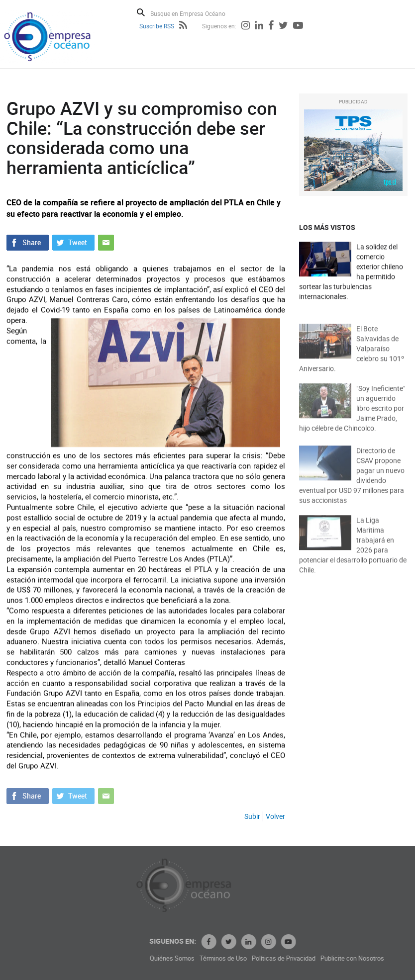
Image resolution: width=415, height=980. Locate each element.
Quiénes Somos (212, 958)
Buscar (141, 12)
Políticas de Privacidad (323, 958)
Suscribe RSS (157, 26)
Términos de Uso (263, 958)
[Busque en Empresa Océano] (194, 13)
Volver (275, 816)
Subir (252, 816)
